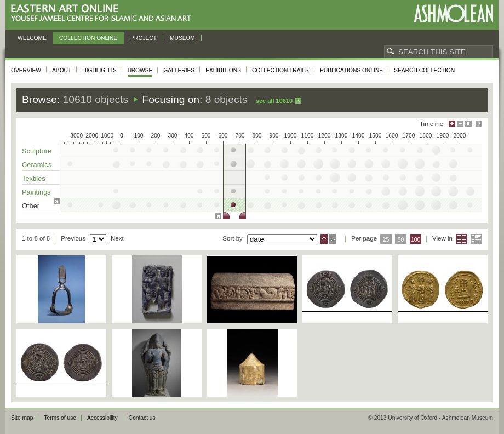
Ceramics (37, 165)
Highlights (99, 70)
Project (144, 38)
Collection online (88, 38)
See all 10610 (274, 101)
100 (416, 240)
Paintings (36, 192)
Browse (140, 70)
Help (479, 124)
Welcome (32, 38)
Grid (462, 239)
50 (401, 240)
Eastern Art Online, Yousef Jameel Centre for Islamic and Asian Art (104, 13)
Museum (182, 38)
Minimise (460, 124)
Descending (333, 239)
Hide (468, 124)
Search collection (424, 70)
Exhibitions (223, 70)
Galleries (179, 70)
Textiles (34, 178)
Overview (26, 70)
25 (386, 240)
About (62, 70)
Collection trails (280, 70)
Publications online (351, 70)
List (476, 239)
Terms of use (60, 418)
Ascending (324, 239)
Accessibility (102, 418)
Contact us (142, 418)
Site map (22, 418)
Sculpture (37, 151)
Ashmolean (453, 13)
